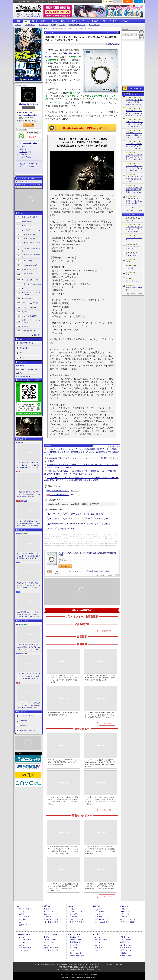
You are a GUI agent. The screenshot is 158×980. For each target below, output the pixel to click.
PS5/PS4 (44, 21)
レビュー (18, 25)
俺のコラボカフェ (28, 288)
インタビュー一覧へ (107, 897)
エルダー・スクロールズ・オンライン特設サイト (29, 167)
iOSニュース (75, 937)
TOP (19, 21)
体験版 (54, 25)
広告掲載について (26, 725)
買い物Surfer (26, 312)
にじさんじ (130, 268)
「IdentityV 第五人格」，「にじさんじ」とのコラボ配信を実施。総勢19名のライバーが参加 (134, 124)
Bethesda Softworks (26, 112)
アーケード (123, 934)
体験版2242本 (35, 16)
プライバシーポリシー (27, 716)
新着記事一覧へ (107, 631)
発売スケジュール (51, 919)
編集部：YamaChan (113, 44)
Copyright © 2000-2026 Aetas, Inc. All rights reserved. (79, 977)
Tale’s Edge (129, 220)
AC (104, 21)
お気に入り (117, 1)
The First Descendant (132, 281)
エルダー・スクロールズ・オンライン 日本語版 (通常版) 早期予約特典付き (83, 571)
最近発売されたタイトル (77, 25)
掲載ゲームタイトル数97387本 (28, 14)
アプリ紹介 (74, 948)
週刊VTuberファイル (29, 239)
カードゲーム (126, 945)
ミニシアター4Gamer (29, 307)
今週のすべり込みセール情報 (31, 256)
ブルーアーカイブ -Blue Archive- (134, 239)
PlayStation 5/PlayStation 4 (28, 373)
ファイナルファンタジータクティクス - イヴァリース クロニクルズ (134, 229)
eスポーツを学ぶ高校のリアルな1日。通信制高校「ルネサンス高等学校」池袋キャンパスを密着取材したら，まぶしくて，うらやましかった (28, 524)
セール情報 (74, 945)
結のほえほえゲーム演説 (30, 280)
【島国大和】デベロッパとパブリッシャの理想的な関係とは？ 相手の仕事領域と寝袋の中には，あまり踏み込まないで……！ (28, 494)
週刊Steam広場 (27, 261)
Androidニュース (76, 940)
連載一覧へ (37, 335)
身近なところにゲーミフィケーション (31, 321)
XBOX (35, 21)
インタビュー (43, 25)
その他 (123, 953)
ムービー (62, 25)
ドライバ (23, 358)
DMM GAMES (55, 514)
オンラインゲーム (26, 909)
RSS (16, 2)
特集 (21, 149)
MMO (98, 519)
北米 (107, 524)
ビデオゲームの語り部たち (31, 303)
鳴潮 (127, 275)
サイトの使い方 (41, 2)
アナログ (113, 21)
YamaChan (67, 529)
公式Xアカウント (27, 2)
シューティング (126, 948)
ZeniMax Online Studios (28, 115)
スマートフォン (74, 934)
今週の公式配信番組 (29, 234)
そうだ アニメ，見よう (30, 269)
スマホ (64, 21)
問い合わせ (54, 2)
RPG (107, 519)
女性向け (74, 21)
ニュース (23, 146)
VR (83, 21)
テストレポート (101, 940)
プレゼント (24, 348)
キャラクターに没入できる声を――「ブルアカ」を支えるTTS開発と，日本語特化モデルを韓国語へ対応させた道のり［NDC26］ (134, 201)
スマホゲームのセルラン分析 (31, 250)
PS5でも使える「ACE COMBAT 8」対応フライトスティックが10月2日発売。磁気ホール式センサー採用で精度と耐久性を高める (134, 135)
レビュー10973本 (23, 16)
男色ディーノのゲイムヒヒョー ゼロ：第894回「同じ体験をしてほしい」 (63, 714)
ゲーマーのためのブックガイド (31, 275)
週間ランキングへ (138, 207)
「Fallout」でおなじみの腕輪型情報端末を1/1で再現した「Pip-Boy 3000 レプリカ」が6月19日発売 (134, 190)
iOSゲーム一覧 (75, 953)
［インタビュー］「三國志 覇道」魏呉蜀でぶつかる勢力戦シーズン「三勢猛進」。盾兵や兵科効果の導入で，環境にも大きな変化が (100, 886)
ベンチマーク (100, 950)
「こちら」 (91, 967)
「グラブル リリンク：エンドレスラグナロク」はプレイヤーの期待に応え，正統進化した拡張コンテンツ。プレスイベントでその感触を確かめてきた (29, 676)
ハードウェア (93, 21)
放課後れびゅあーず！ (30, 331)
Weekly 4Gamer (27, 221)
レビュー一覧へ (107, 810)
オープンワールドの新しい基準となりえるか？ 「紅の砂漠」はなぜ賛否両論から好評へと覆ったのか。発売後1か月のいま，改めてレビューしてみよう (29, 556)
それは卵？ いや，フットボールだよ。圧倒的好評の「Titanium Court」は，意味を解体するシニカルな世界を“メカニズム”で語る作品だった (63, 801)
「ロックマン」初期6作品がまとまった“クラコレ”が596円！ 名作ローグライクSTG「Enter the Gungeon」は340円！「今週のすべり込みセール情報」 (63, 679)
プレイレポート (30, 25)
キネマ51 (25, 326)
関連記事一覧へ (115, 446)
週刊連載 (22, 919)
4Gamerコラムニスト (29, 299)
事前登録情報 (75, 942)
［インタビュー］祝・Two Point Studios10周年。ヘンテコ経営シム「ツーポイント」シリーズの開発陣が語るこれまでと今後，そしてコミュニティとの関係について (28, 647)
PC (26, 21)
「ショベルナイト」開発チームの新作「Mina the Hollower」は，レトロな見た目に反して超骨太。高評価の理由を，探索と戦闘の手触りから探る (100, 763)
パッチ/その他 (25, 157)
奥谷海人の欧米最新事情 (30, 217)
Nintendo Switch (25, 376)
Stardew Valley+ (131, 255)
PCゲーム (23, 365)
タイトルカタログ (51, 922)
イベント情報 (126, 940)
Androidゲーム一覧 (77, 956)
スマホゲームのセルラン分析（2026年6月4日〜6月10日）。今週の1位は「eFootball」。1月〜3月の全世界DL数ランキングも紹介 (100, 715)
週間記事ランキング (27, 343)
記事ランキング (25, 925)
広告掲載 (94, 974)
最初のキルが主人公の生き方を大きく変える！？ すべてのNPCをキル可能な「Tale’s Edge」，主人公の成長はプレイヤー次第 (134, 102)
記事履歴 (128, 1)
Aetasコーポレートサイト (28, 730)
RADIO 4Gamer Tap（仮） (31, 265)
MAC (89, 519)
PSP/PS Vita (123, 906)
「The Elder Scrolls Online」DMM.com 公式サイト (84, 128)
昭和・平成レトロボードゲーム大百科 (31, 294)
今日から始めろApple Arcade (31, 284)
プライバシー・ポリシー (80, 974)
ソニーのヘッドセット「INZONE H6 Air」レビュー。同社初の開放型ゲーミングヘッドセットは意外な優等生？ (63, 762)
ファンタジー (95, 524)
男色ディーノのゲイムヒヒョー (31, 244)
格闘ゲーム (125, 942)
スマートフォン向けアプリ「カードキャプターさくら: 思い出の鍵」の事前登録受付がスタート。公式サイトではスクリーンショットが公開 (134, 168)
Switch (54, 21)
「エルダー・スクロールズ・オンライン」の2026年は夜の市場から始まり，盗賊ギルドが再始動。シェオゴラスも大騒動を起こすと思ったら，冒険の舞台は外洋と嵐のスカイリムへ (82, 452)
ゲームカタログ (94, 25)
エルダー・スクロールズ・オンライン (89, 514)
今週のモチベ (27, 226)
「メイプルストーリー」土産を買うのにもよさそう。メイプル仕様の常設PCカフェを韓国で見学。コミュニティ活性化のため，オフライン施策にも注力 (29, 705)
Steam (128, 262)
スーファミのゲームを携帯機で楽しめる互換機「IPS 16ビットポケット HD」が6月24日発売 (134, 179)
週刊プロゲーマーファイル (31, 230)
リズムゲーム (126, 950)
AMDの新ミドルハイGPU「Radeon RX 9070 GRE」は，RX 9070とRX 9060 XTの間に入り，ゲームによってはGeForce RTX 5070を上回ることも (100, 801)
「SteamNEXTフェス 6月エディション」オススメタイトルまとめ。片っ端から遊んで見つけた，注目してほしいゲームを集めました (28, 465)
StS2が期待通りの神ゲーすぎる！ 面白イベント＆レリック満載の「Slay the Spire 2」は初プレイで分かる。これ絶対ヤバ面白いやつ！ (29, 615)
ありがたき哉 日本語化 (30, 316)
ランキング (138, 1)
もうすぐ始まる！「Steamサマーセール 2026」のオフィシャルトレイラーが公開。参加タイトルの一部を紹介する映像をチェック (134, 113)
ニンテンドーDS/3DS (51, 934)
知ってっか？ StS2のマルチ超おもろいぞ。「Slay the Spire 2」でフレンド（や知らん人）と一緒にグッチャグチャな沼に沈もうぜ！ (29, 585)
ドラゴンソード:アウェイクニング (134, 248)
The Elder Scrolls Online (28, 104)
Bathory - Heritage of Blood (134, 289)
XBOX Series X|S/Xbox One (28, 369)
